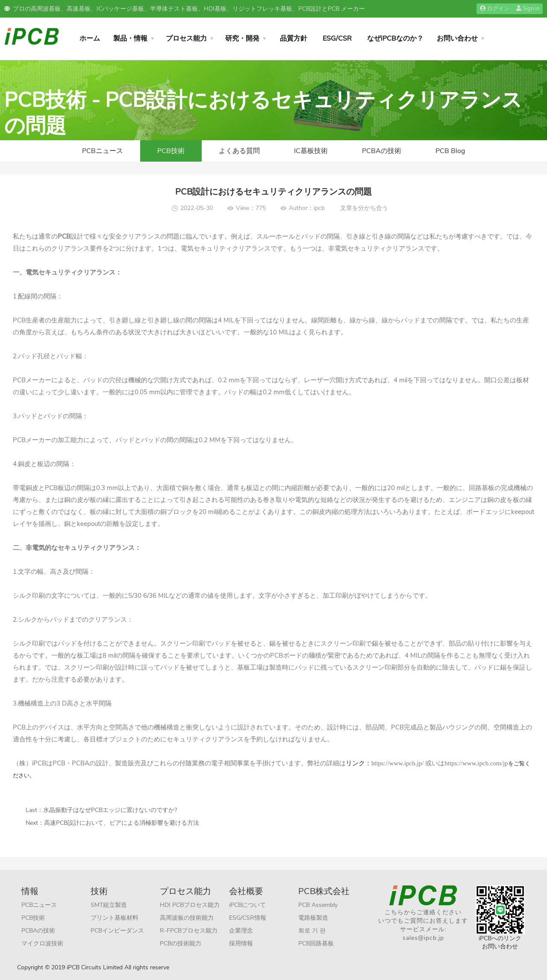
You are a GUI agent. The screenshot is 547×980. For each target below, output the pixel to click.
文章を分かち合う (364, 208)
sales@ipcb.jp (423, 938)
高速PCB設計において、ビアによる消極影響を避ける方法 (122, 823)
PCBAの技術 (382, 151)
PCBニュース (103, 151)
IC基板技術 (311, 151)
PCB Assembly (318, 905)
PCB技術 (171, 151)
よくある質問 (239, 151)
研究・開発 (242, 38)
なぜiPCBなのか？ (395, 38)
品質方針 (294, 38)
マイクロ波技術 (42, 943)
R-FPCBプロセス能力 (189, 931)
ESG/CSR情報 (248, 918)
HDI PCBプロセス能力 (190, 905)
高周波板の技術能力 (187, 918)
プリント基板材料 (115, 918)
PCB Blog (450, 151)
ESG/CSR (337, 38)
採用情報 (241, 943)
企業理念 (241, 931)
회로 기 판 (312, 931)
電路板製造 (313, 918)
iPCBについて (247, 905)
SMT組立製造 (109, 905)
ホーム (90, 38)
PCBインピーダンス (117, 931)
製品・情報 (130, 38)
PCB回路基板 (316, 943)
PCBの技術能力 (181, 943)
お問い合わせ (457, 38)
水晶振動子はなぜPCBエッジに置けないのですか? (110, 810)
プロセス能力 (186, 38)
